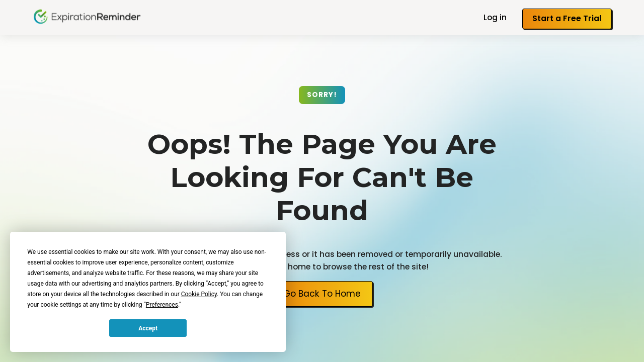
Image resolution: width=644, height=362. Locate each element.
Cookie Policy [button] (199, 294)
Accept (148, 328)
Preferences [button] (162, 305)
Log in (495, 17)
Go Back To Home (322, 294)
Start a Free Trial (567, 18)
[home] (87, 17)
